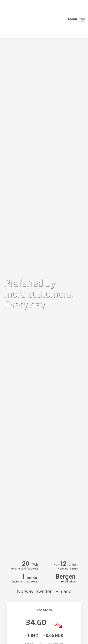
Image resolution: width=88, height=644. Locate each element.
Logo (23, 19)
